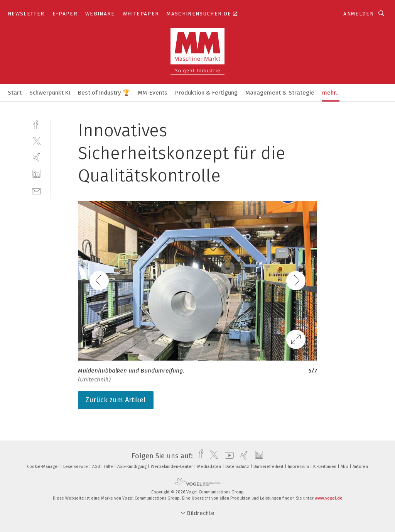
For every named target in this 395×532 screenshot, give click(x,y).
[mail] (36, 191)
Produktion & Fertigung (206, 93)
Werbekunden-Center (172, 467)
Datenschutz (238, 467)
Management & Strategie (280, 93)
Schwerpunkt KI (50, 93)
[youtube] (227, 456)
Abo (345, 467)
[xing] (36, 157)
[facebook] (36, 124)
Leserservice (76, 467)
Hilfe (109, 467)
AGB (97, 467)
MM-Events (153, 93)
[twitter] (36, 141)
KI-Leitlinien (325, 467)
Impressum (299, 467)
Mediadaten (210, 467)
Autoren (360, 467)
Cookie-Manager (44, 467)
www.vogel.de (329, 498)
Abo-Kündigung (133, 467)
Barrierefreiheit (269, 467)
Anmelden (359, 14)
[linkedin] (36, 174)
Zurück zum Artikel (116, 400)
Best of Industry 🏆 (104, 93)
